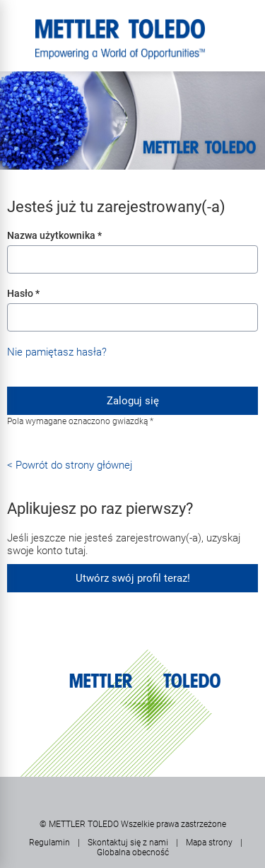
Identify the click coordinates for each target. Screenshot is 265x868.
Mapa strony (209, 843)
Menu (18, 25)
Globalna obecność (133, 852)
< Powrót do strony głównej (70, 465)
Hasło (23, 293)
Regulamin (49, 843)
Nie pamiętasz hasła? (57, 352)
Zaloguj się (133, 401)
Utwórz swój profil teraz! (133, 578)
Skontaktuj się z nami (128, 843)
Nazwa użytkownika (54, 235)
